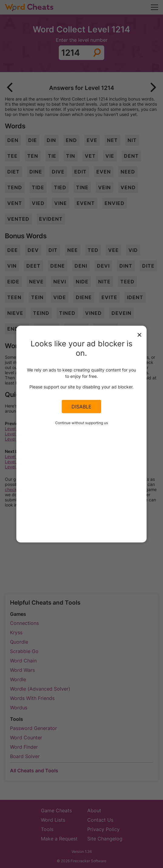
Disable (81, 407)
